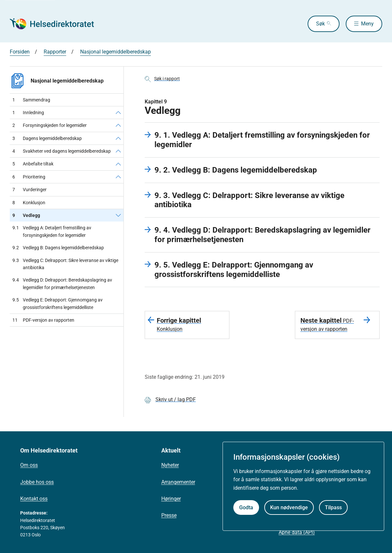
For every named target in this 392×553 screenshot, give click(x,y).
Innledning (28, 113)
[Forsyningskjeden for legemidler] (118, 125)
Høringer (171, 499)
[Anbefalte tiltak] (118, 164)
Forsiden (20, 52)
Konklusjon (29, 203)
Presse (169, 515)
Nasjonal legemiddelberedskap (116, 52)
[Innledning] (118, 113)
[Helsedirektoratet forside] (57, 24)
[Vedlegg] (118, 215)
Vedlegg (26, 215)
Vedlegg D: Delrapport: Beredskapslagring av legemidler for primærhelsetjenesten (62, 284)
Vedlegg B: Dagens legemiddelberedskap (58, 248)
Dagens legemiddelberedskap (47, 138)
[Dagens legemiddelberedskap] (118, 138)
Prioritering (29, 177)
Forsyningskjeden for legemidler (50, 125)
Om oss (29, 465)
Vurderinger (29, 190)
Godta (246, 507)
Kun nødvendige (289, 507)
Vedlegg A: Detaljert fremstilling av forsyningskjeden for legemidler (52, 231)
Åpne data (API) (297, 532)
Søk (320, 24)
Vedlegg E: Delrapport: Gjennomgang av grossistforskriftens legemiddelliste (58, 304)
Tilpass (333, 507)
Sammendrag (31, 100)
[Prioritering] (118, 177)
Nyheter (170, 465)
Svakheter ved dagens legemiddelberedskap (62, 151)
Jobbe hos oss (37, 482)
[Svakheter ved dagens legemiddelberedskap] (118, 151)
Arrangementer (178, 482)
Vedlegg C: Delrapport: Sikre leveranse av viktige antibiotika (65, 264)
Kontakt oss (34, 499)
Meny (367, 24)
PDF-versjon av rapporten (43, 320)
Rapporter (55, 52)
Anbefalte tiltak (33, 164)
